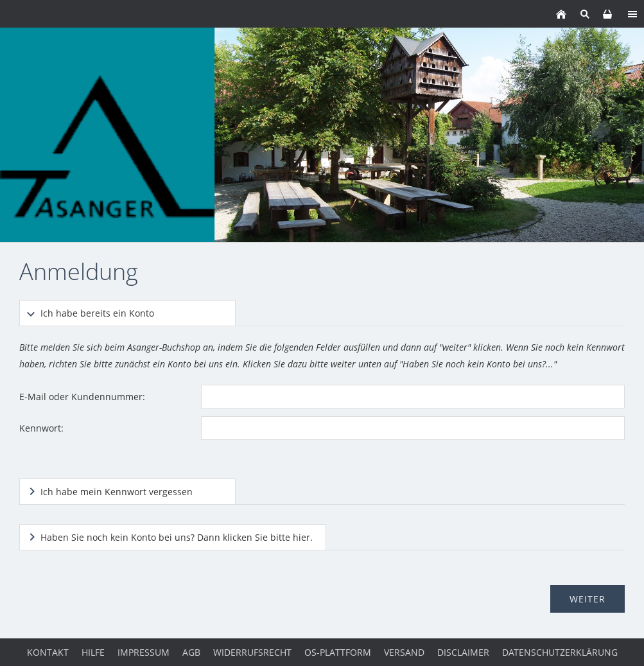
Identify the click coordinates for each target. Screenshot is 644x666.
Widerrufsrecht (252, 652)
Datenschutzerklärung (560, 652)
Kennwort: (41, 428)
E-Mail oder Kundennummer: (82, 397)
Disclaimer (463, 652)
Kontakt (48, 652)
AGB (191, 652)
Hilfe (93, 652)
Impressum (144, 652)
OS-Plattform (338, 652)
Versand (404, 652)
